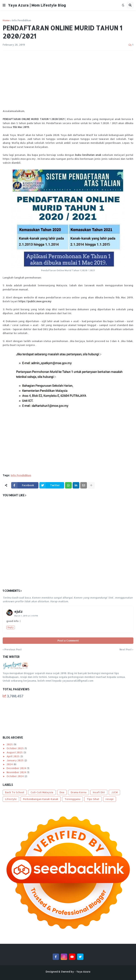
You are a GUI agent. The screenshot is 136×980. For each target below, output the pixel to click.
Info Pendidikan (22, 20)
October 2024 (15, 776)
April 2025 (13, 756)
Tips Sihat (93, 799)
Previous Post (13, 649)
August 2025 (15, 752)
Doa (62, 792)
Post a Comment (68, 641)
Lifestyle (11, 799)
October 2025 (15, 748)
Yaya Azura (83, 972)
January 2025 (15, 760)
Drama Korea (79, 792)
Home (6, 20)
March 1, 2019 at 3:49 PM (26, 616)
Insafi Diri (99, 792)
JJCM (114, 792)
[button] (4, 5)
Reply (11, 627)
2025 (10, 744)
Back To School (15, 792)
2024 (10, 764)
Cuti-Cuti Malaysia (42, 792)
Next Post (126, 649)
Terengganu (73, 799)
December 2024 (17, 768)
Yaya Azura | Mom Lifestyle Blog (37, 5)
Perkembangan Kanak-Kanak (41, 799)
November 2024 (17, 772)
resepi (110, 799)
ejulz (19, 611)
